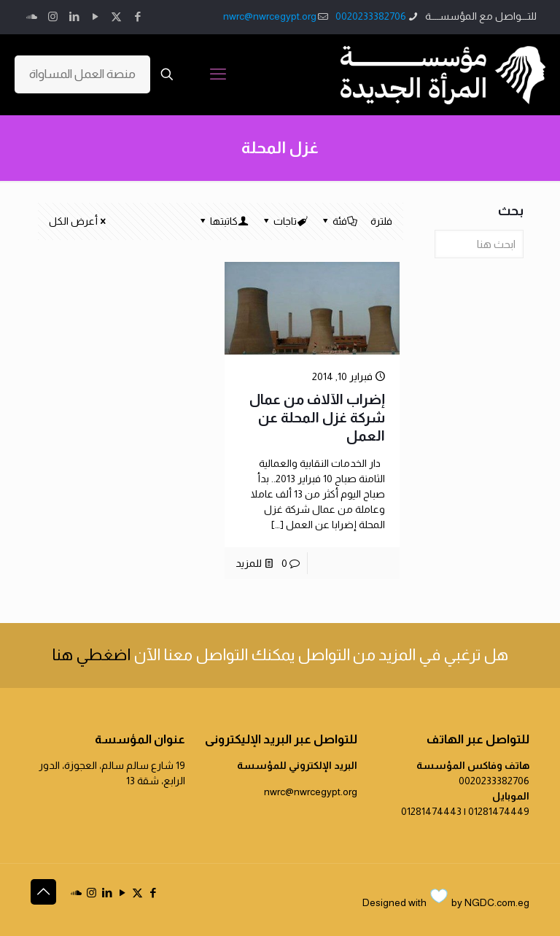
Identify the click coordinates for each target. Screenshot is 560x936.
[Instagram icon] (53, 16)
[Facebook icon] (137, 16)
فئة (339, 221)
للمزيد (249, 563)
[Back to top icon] (43, 892)
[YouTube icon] (95, 16)
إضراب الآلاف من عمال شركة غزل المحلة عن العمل (317, 418)
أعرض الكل (78, 221)
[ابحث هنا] (479, 244)
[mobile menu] (218, 74)
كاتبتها (223, 221)
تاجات (284, 221)
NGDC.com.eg (497, 902)
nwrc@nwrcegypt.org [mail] (270, 16)
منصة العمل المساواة (82, 74)
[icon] (32, 16)
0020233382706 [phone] (371, 16)
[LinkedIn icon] (74, 16)
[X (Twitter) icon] (116, 16)
